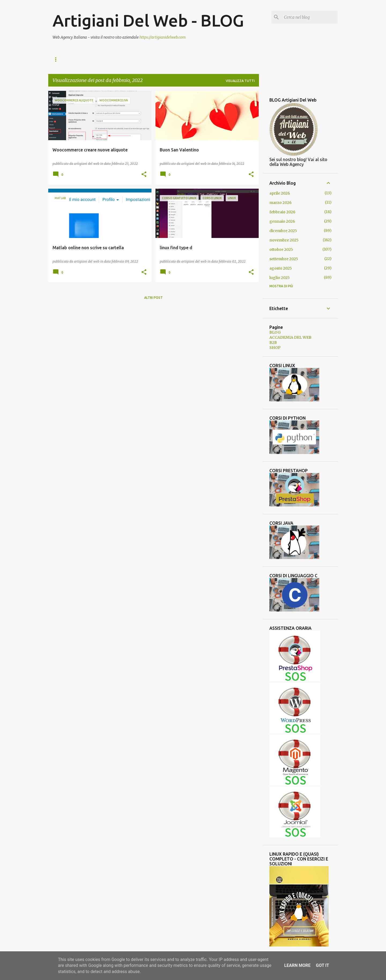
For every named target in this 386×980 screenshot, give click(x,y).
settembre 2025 (284, 259)
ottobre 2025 (281, 249)
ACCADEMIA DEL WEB (70, 59)
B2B (103, 59)
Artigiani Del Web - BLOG (148, 20)
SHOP (122, 59)
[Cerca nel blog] (310, 17)
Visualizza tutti (240, 81)
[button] (144, 175)
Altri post (153, 298)
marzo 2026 (281, 203)
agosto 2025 (281, 268)
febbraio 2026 (282, 212)
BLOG (275, 332)
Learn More (297, 965)
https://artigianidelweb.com (163, 37)
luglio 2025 (280, 278)
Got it (322, 965)
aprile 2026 (280, 193)
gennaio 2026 (282, 221)
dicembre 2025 (283, 231)
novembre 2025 (284, 240)
